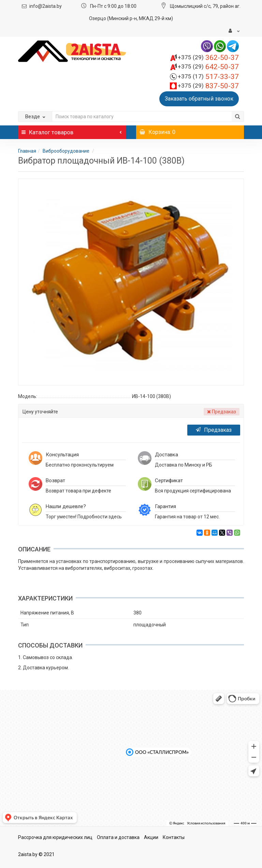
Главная (27, 151)
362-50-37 (208, 58)
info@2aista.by (46, 6)
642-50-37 (208, 67)
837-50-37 (208, 86)
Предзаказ (214, 430)
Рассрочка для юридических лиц (55, 837)
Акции (151, 837)
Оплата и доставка (118, 837)
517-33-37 (208, 77)
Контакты (174, 837)
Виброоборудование (67, 151)
